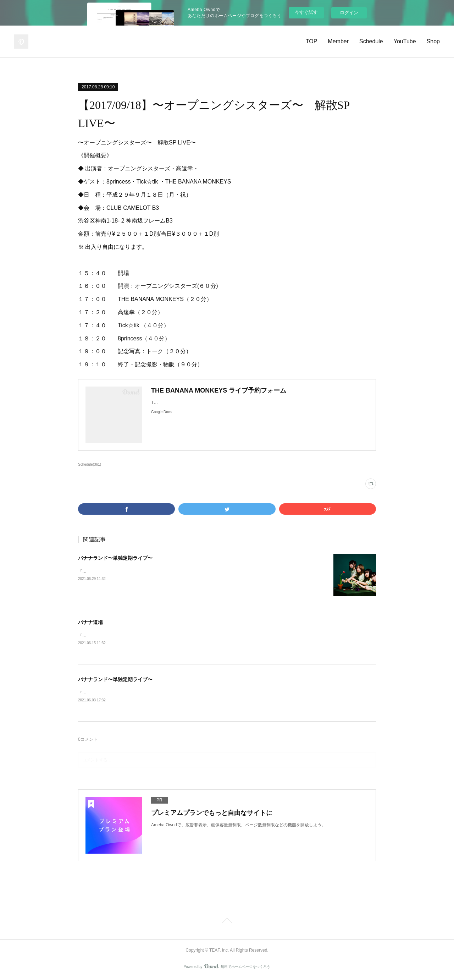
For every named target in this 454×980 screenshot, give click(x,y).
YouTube (405, 41)
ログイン (349, 13)
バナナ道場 (90, 622)
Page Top (227, 922)
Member (338, 41)
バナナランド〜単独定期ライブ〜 (115, 558)
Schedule (371, 41)
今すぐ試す (306, 12)
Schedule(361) (90, 464)
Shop (433, 41)
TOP (312, 41)
